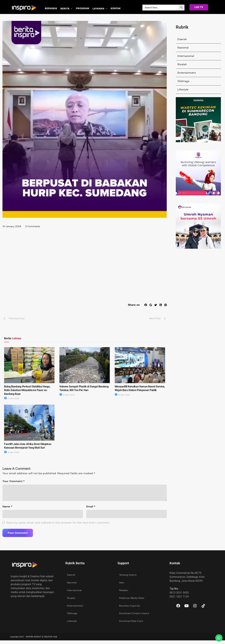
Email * (91, 507)
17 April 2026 (12, 399)
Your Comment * (13, 481)
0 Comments (33, 226)
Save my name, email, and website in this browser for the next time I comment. (58, 523)
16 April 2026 (67, 395)
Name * (7, 507)
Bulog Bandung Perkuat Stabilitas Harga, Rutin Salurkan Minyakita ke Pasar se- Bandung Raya (27, 390)
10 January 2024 (12, 226)
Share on (134, 305)
